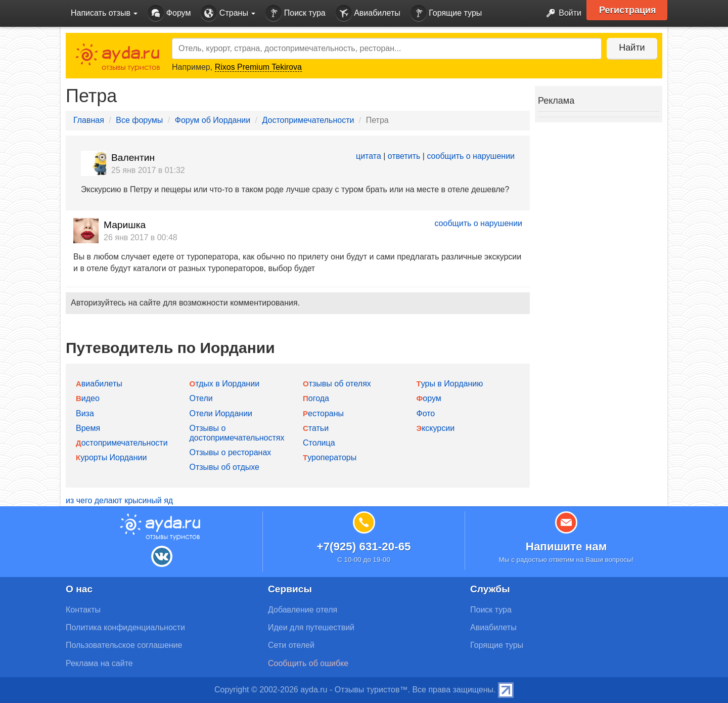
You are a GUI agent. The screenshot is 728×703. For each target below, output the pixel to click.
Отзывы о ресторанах (231, 452)
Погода (316, 398)
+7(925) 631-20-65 (363, 546)
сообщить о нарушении (471, 156)
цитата (369, 156)
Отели (201, 398)
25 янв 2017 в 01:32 (148, 170)
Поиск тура (295, 13)
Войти (561, 13)
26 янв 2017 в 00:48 (141, 237)
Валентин (133, 158)
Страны (228, 13)
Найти (632, 48)
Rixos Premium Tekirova (258, 67)
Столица (319, 443)
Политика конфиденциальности (125, 627)
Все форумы (139, 120)
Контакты (83, 610)
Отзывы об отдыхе (224, 467)
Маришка (125, 225)
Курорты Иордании (111, 457)
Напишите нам (566, 546)
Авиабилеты (368, 13)
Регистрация (628, 10)
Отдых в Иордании (225, 384)
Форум (169, 13)
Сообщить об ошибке (308, 663)
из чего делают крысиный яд (119, 500)
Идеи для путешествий (311, 627)
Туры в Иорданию (450, 384)
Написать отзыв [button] (104, 13)
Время (88, 428)
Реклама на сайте (99, 663)
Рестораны (323, 413)
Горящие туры (446, 13)
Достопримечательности (308, 120)
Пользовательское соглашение (124, 645)
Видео (88, 398)
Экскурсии (436, 428)
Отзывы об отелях (337, 384)
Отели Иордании (221, 413)
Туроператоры (330, 457)
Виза (85, 413)
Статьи (316, 428)
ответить (404, 156)
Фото (426, 413)
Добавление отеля (303, 610)
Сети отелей (291, 645)
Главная (89, 120)
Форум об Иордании (213, 120)
